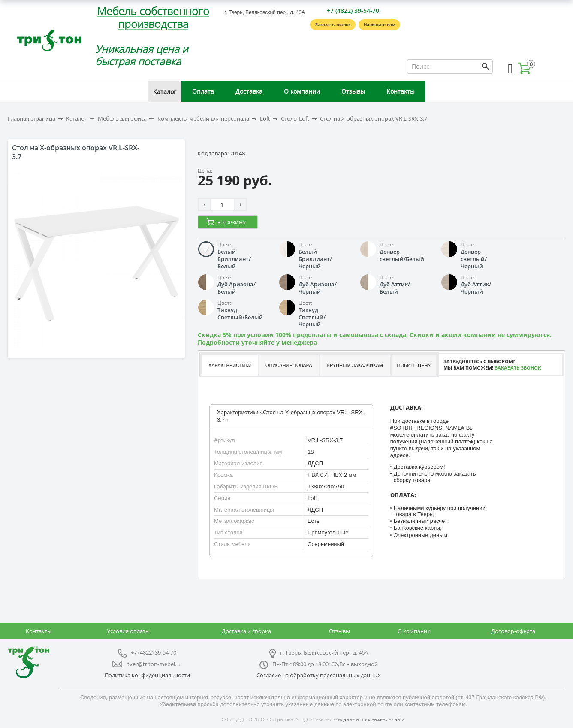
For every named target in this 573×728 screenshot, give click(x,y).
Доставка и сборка (246, 631)
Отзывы (353, 91)
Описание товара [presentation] (289, 365)
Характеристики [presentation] (230, 365)
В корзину (232, 223)
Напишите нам (379, 24)
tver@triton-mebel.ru (155, 664)
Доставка (249, 91)
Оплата (203, 91)
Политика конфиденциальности (147, 675)
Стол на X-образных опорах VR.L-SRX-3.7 (374, 119)
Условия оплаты (128, 631)
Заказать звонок (333, 24)
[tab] (230, 365)
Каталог (165, 92)
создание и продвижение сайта (369, 719)
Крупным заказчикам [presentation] (355, 365)
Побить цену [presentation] (414, 365)
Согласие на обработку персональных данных (319, 675)
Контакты (401, 91)
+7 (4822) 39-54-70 (353, 11)
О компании (302, 91)
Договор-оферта (513, 631)
